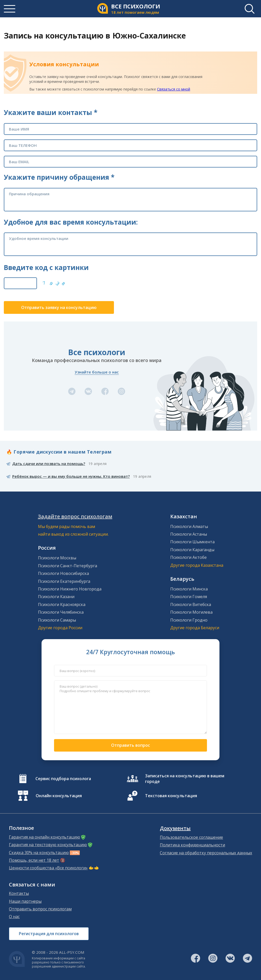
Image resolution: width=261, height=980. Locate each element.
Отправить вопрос (130, 745)
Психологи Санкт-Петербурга (68, 566)
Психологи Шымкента (192, 542)
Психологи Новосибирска (63, 573)
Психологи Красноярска (62, 604)
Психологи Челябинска (61, 612)
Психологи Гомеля (189, 597)
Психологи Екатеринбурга (64, 581)
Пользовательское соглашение (191, 837)
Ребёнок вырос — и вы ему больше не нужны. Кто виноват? (71, 476)
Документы (175, 828)
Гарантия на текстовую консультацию (48, 845)
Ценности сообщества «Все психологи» (48, 868)
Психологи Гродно (189, 620)
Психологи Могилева (191, 612)
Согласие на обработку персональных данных (206, 853)
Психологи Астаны (189, 534)
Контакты (19, 893)
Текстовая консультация (171, 796)
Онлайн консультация (59, 796)
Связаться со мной (174, 89)
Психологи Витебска (191, 604)
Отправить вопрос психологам (40, 909)
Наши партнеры (25, 901)
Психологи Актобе (188, 557)
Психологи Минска (189, 589)
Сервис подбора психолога (63, 779)
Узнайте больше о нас (97, 372)
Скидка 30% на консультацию (39, 853)
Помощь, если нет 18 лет (34, 860)
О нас (14, 917)
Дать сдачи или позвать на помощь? (49, 463)
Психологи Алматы (189, 526)
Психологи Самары (57, 620)
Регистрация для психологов (49, 934)
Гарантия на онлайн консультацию (44, 837)
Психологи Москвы (57, 558)
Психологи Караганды (192, 550)
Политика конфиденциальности (192, 845)
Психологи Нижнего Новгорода (70, 589)
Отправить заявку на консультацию (59, 307)
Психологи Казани (56, 597)
